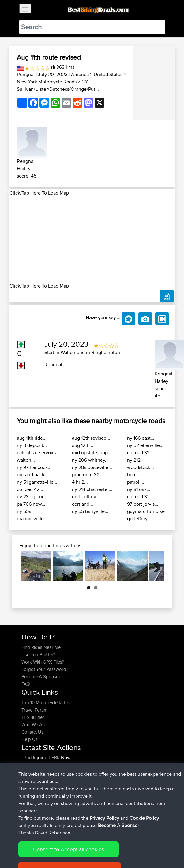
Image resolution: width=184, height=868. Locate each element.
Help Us (30, 739)
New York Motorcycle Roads (47, 82)
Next (155, 566)
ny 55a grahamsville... (32, 515)
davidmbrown (36, 772)
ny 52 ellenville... (145, 445)
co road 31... (140, 497)
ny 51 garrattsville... (37, 482)
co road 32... (140, 453)
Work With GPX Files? (43, 662)
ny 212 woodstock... (141, 464)
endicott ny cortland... (84, 500)
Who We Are (34, 725)
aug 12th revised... (91, 438)
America (80, 74)
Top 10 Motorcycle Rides (46, 703)
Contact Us (32, 732)
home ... (136, 475)
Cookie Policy (134, 844)
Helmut (29, 787)
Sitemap (79, 844)
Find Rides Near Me (41, 647)
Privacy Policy (103, 844)
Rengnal (26, 74)
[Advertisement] (92, 240)
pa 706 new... (31, 504)
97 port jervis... (143, 504)
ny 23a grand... (33, 497)
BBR (56, 758)
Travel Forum (34, 710)
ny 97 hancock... (34, 467)
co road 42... (30, 489)
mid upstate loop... (92, 453)
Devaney (31, 780)
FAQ (26, 684)
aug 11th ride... (32, 438)
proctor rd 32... (88, 475)
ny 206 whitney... (90, 460)
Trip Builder (33, 717)
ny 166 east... (141, 438)
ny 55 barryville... (90, 511)
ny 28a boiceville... (92, 467)
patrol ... (136, 482)
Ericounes (32, 794)
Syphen (30, 765)
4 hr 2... (80, 482)
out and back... (32, 475)
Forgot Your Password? (45, 669)
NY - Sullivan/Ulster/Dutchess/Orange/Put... (58, 85)
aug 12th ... (83, 445)
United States (108, 74)
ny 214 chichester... (92, 489)
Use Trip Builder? (38, 655)
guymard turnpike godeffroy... (146, 515)
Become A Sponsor (41, 677)
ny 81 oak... (139, 489)
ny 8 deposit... (32, 445)
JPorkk (29, 758)
